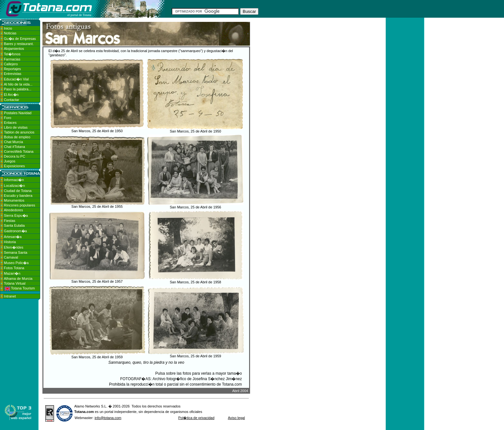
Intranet (10, 296)
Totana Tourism (20, 288)
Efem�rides (14, 247)
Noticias (10, 33)
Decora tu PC (14, 156)
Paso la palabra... (18, 89)
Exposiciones (14, 166)
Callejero (11, 64)
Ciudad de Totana (18, 191)
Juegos (9, 161)
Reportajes (12, 69)
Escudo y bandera (18, 196)
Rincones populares (19, 205)
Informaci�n (14, 180)
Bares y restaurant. (19, 44)
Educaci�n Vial (16, 79)
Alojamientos (14, 49)
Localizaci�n (14, 186)
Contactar (12, 100)
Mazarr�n (12, 273)
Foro (8, 118)
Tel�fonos (12, 54)
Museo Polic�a (16, 263)
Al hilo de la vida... (18, 84)
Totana (80, 412)
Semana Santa (16, 252)
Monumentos (14, 200)
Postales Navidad (18, 113)
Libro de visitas (16, 127)
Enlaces (10, 123)
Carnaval (11, 257)
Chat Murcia (13, 142)
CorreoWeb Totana (19, 151)
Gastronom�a (15, 231)
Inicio (8, 28)
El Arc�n (11, 95)
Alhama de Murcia (18, 279)
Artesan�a (13, 237)
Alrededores (13, 210)
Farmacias (12, 59)
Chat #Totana (14, 147)
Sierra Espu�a (16, 215)
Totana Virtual (15, 283)
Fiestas (9, 221)
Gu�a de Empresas (20, 39)
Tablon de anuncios (19, 132)
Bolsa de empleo (17, 137)
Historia (10, 242)
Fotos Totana (14, 268)
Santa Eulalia (14, 225)
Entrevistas (13, 74)
